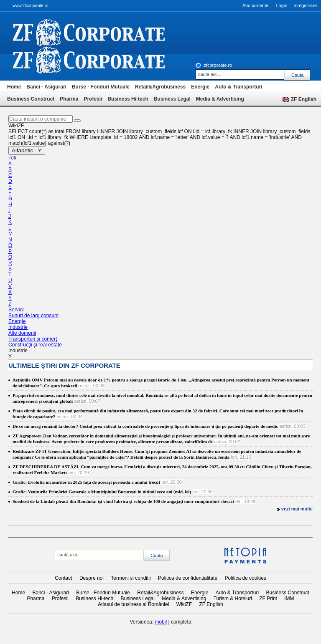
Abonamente (255, 5)
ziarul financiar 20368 (103, 33)
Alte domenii (22, 333)
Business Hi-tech (128, 99)
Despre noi (92, 578)
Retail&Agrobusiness (160, 87)
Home (14, 87)
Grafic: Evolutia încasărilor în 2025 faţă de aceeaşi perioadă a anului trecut (86, 482)
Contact (63, 578)
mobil (161, 622)
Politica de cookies (245, 578)
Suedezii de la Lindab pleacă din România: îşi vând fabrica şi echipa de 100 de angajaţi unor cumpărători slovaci (123, 501)
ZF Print (268, 599)
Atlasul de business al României (133, 604)
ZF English (304, 99)
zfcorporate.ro (218, 65)
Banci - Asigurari (46, 87)
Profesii (93, 99)
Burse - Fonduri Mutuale (101, 87)
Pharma (69, 99)
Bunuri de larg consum (33, 316)
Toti (12, 158)
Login (282, 5)
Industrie (18, 327)
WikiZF (184, 604)
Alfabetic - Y (27, 150)
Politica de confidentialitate (188, 578)
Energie (200, 87)
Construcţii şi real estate (35, 345)
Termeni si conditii (131, 578)
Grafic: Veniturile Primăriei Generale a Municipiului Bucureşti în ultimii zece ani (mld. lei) (102, 492)
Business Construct (31, 99)
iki (103, 60)
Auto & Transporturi (238, 87)
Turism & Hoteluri (233, 599)
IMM (289, 599)
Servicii (17, 310)
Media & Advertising (220, 99)
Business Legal (172, 99)
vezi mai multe (297, 509)
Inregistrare (305, 5)
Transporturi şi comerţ (33, 339)
